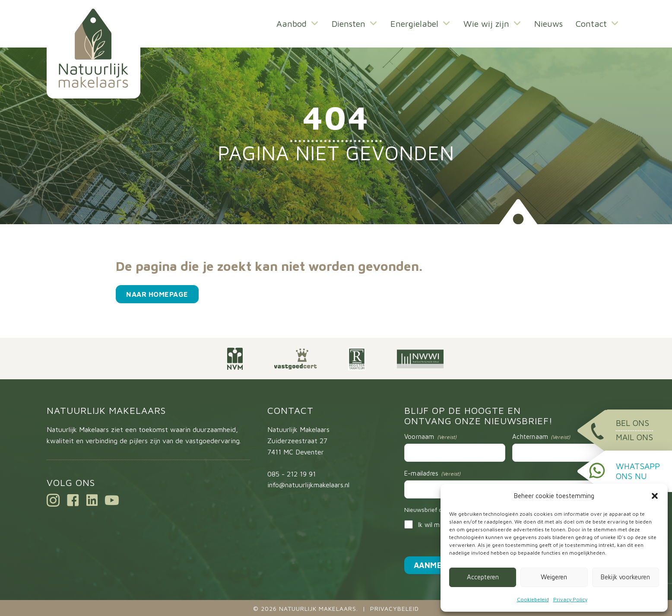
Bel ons (632, 423)
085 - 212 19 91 (292, 474)
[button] (655, 496)
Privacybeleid (395, 608)
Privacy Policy (570, 599)
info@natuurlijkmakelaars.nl (308, 485)
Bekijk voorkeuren (625, 577)
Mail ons (634, 437)
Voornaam (430, 437)
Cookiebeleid (533, 599)
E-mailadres (432, 473)
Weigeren (554, 577)
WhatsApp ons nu (638, 471)
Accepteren (483, 577)
